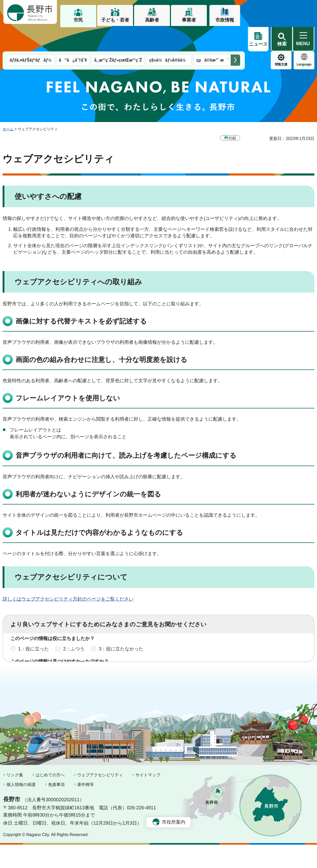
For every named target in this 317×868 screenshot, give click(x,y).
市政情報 (225, 20)
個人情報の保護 (21, 808)
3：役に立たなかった (121, 629)
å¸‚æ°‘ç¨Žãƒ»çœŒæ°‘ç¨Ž (118, 36)
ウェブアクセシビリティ (100, 798)
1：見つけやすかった (41, 652)
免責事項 (56, 808)
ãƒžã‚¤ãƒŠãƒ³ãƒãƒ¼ (31, 36)
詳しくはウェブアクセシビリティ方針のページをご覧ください (68, 575)
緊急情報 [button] (304, 39)
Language (281, 40)
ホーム (8, 105)
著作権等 (85, 808)
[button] (282, 12)
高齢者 (152, 20)
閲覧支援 (258, 40)
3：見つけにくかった (135, 652)
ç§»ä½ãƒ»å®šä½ (169, 36)
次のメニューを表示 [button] (235, 36)
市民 (78, 20)
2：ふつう (74, 629)
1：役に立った (34, 629)
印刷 (232, 114)
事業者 (189, 20)
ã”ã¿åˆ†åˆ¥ (73, 36)
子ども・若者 (115, 20)
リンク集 (15, 798)
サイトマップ (148, 798)
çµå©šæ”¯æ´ (212, 36)
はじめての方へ (50, 798)
